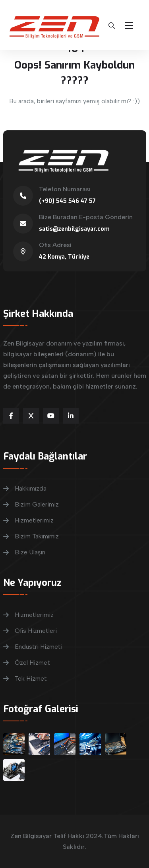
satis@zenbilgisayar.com (74, 229)
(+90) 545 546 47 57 (67, 201)
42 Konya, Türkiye (64, 257)
